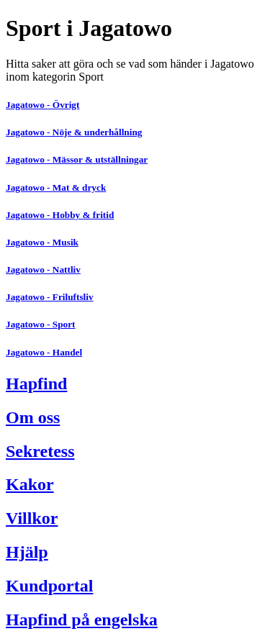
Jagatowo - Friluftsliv (50, 297)
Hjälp (27, 552)
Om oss (33, 417)
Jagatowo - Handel (44, 352)
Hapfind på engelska (82, 620)
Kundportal (49, 586)
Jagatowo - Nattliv (43, 269)
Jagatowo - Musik (42, 242)
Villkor (32, 518)
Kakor (30, 484)
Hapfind (36, 384)
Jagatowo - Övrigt (42, 105)
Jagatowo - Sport (41, 324)
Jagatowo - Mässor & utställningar (77, 159)
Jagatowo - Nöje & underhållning (74, 132)
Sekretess (40, 451)
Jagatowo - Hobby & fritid (60, 215)
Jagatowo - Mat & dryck (56, 187)
